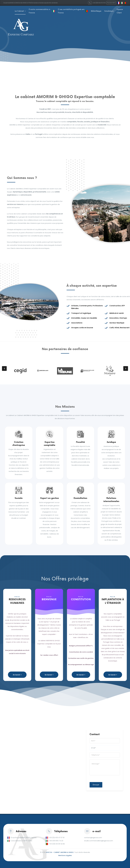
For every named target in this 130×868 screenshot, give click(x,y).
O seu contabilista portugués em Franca (71, 11)
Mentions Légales (65, 855)
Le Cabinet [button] (20, 11)
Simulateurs (109, 11)
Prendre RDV (111, 3)
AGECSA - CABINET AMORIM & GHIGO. (60, 852)
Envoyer (96, 785)
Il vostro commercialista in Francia (39, 11)
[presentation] (4, 368)
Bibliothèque (96, 11)
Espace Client (120, 11)
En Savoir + (17, 675)
